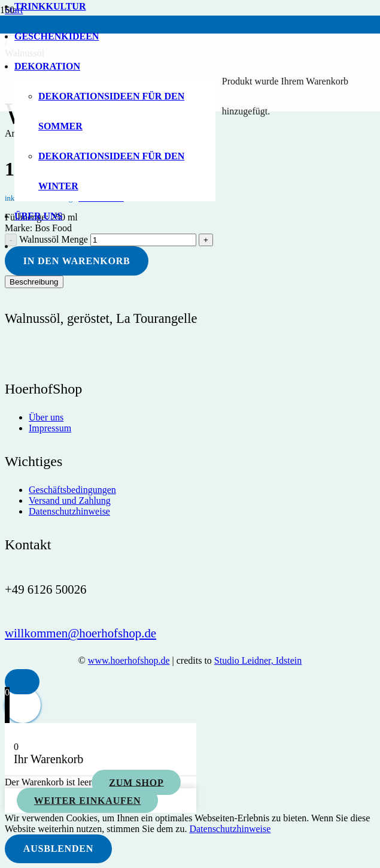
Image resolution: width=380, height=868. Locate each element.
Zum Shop (136, 782)
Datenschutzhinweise (230, 829)
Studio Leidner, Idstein (258, 660)
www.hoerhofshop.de (129, 660)
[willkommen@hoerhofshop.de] (80, 633)
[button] (22, 682)
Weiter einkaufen (88, 801)
